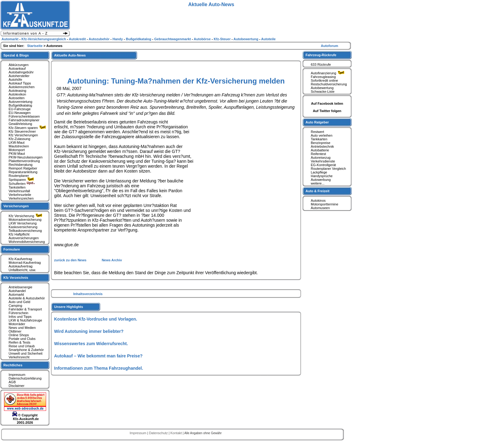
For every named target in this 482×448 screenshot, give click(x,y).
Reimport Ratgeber (23, 168)
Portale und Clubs (22, 339)
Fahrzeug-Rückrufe (321, 55)
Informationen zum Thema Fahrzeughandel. (99, 368)
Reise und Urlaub (22, 346)
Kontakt (176, 433)
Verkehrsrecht (19, 357)
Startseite (35, 46)
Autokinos (318, 201)
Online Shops (19, 335)
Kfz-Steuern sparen (28, 128)
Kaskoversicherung (23, 227)
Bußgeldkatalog (20, 105)
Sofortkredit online (324, 80)
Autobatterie (320, 150)
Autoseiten (17, 98)
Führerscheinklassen (24, 116)
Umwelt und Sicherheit (26, 353)
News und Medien (22, 328)
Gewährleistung (20, 124)
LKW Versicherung (23, 223)
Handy (118, 39)
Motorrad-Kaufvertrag (25, 263)
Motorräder (17, 324)
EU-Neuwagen (20, 113)
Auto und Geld (19, 302)
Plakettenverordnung (24, 161)
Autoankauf (17, 68)
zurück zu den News (71, 260)
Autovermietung (20, 102)
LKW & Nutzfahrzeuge (25, 320)
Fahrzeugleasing (323, 77)
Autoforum (330, 46)
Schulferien (22, 184)
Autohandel (17, 291)
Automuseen (320, 208)
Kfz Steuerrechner (22, 131)
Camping (15, 306)
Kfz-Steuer (223, 39)
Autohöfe (15, 80)
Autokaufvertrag (21, 266)
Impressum (17, 375)
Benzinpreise (321, 143)
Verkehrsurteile (20, 195)
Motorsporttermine (324, 204)
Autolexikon (17, 94)
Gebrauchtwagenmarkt (173, 39)
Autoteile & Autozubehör (27, 298)
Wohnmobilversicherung (27, 242)
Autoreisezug (321, 158)
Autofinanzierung (328, 73)
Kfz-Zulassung (19, 139)
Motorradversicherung (25, 220)
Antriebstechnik (322, 146)
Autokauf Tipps (20, 83)
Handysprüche (322, 176)
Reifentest (318, 154)
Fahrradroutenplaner (24, 120)
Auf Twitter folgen (327, 111)
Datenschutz (159, 433)
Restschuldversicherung (329, 84)
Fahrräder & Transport (25, 309)
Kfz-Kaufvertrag (20, 259)
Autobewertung (322, 88)
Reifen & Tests (20, 342)
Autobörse (203, 39)
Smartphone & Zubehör (26, 350)
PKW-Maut (17, 154)
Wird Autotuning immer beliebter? (89, 331)
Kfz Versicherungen (23, 135)
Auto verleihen (322, 135)
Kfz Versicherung (26, 216)
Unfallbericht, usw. (22, 270)
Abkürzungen (19, 65)
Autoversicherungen (24, 238)
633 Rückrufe (321, 64)
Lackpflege (319, 172)
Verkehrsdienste (323, 161)
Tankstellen (17, 187)
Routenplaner (19, 176)
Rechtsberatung (21, 165)
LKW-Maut (17, 142)
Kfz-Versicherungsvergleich (44, 39)
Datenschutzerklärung (25, 378)
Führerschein (18, 313)
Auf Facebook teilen (327, 103)
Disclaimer (16, 386)
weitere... (318, 183)
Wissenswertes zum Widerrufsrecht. (91, 344)
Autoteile (269, 39)
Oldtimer (15, 331)
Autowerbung (321, 180)
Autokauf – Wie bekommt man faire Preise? (98, 356)
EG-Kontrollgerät (323, 165)
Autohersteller (19, 76)
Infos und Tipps (20, 317)
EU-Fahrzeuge (20, 109)
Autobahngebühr (21, 72)
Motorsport (17, 150)
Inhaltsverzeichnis (88, 294)
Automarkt (16, 294)
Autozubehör (99, 39)
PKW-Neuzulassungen (26, 157)
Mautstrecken (19, 146)
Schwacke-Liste (323, 92)
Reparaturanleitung (23, 172)
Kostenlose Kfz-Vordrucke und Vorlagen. (96, 319)
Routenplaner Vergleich (328, 169)
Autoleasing (18, 91)
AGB (12, 382)
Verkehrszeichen (21, 198)
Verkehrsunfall (19, 191)
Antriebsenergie (20, 287)
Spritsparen (22, 180)
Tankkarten (319, 139)
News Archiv (112, 260)
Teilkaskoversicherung (25, 231)
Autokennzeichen (22, 87)
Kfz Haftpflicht (19, 234)
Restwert (317, 132)
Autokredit (78, 39)
